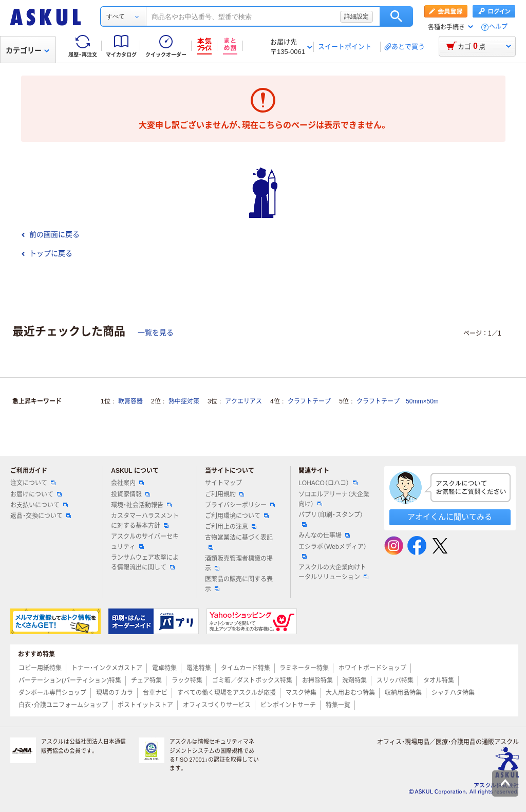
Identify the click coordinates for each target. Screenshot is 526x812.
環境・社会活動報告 (141, 505)
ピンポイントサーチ (288, 705)
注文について (33, 483)
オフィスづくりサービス (217, 705)
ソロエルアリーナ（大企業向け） (334, 499)
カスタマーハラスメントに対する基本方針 (145, 521)
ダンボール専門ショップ (52, 693)
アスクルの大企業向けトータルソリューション (333, 572)
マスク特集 (301, 693)
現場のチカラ (115, 693)
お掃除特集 (317, 680)
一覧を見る (156, 333)
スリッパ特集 (395, 680)
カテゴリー (27, 50)
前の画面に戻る (50, 234)
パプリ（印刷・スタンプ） (331, 519)
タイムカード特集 (246, 668)
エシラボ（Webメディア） (332, 551)
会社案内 (127, 483)
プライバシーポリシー (240, 505)
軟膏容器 (130, 401)
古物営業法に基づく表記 (239, 542)
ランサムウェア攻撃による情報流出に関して (145, 562)
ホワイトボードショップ (372, 668)
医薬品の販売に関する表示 (239, 584)
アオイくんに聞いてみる (450, 517)
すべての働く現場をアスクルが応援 (227, 693)
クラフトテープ (309, 401)
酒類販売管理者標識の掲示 (239, 564)
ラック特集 (187, 680)
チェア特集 (146, 680)
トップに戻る (47, 253)
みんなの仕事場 (324, 536)
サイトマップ (223, 483)
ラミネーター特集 (304, 668)
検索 (396, 16)
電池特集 (199, 668)
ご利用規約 (224, 494)
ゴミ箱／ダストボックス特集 (252, 680)
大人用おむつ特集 (350, 693)
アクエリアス (243, 401)
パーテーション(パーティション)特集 (70, 680)
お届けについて (36, 494)
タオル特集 (439, 680)
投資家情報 (130, 494)
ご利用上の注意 (231, 527)
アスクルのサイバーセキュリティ (145, 541)
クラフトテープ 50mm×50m (398, 401)
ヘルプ (498, 27)
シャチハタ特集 (453, 693)
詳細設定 (356, 16)
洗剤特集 (354, 680)
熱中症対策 (184, 401)
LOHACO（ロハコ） (328, 483)
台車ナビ (155, 693)
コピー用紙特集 (40, 668)
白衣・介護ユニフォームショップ (63, 705)
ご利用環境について (237, 516)
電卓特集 (164, 668)
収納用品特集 (403, 693)
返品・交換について (41, 516)
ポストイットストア (145, 705)
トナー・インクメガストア (107, 668)
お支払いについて (39, 505)
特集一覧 (338, 705)
